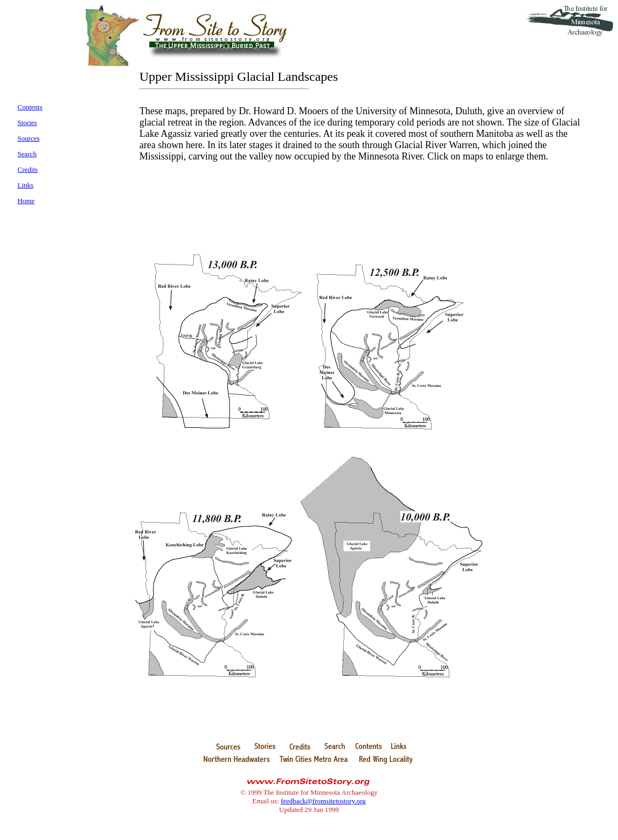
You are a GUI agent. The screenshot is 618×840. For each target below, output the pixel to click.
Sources (29, 138)
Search (27, 154)
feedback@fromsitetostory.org (323, 801)
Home (26, 201)
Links (26, 185)
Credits (28, 169)
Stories (27, 123)
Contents (30, 107)
